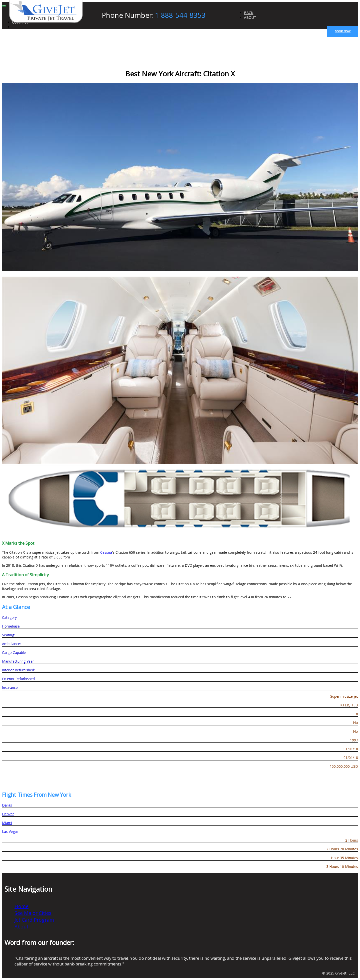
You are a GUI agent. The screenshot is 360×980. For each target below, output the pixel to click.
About (21, 927)
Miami (7, 823)
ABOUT (250, 17)
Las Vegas (10, 831)
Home (21, 906)
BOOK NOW (343, 31)
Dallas (7, 805)
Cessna (106, 552)
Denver (8, 814)
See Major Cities (33, 913)
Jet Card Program (34, 920)
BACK (249, 13)
